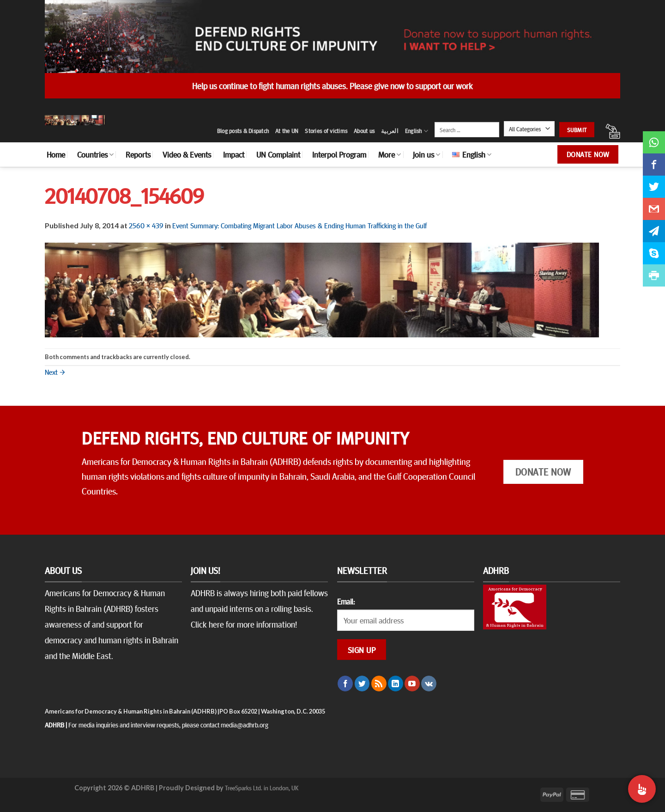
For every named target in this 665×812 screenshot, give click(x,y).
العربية (390, 131)
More (390, 154)
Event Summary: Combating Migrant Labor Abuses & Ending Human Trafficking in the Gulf (299, 225)
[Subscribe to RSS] (379, 684)
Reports (138, 154)
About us (364, 131)
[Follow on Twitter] (362, 684)
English (417, 131)
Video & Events (187, 154)
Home (56, 154)
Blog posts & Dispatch (243, 131)
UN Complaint (278, 154)
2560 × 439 (146, 225)
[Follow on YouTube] (412, 684)
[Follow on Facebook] (345, 684)
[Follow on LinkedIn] (396, 684)
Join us (426, 154)
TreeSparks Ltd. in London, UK (262, 788)
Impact (234, 154)
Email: (346, 601)
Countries (95, 154)
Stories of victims (326, 131)
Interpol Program (339, 154)
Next (55, 372)
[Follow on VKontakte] (429, 684)
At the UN (287, 131)
